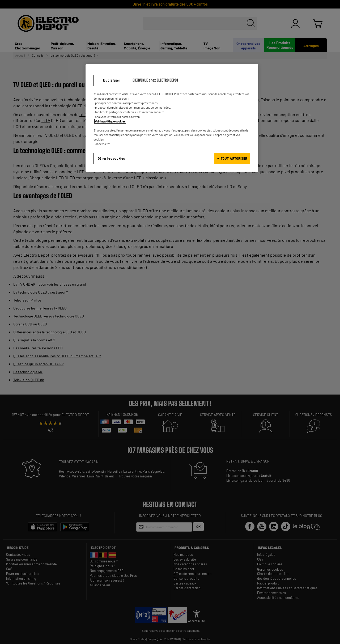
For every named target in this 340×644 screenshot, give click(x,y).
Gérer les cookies (111, 158)
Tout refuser (111, 80)
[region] (172, 118)
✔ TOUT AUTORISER (232, 158)
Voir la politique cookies (110, 121)
